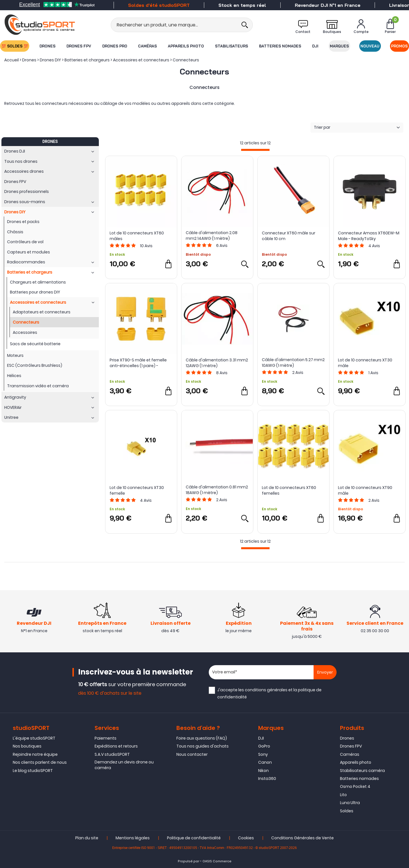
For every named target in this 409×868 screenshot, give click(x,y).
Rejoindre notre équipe (35, 754)
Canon (265, 762)
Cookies (246, 838)
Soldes (347, 811)
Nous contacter (192, 754)
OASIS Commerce (217, 861)
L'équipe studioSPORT (34, 738)
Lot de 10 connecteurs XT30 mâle (365, 363)
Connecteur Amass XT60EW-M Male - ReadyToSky (369, 236)
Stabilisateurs (231, 46)
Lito (343, 795)
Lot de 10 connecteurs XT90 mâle (365, 490)
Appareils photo (186, 46)
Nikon (263, 771)
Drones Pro (114, 46)
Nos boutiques (27, 746)
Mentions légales (133, 838)
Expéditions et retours (116, 746)
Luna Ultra (350, 803)
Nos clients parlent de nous (40, 762)
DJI (316, 46)
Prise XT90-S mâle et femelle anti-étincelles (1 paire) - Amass (138, 363)
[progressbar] (255, 150)
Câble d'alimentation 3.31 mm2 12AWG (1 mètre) (217, 363)
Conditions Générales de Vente (302, 838)
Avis (146, 246)
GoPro (264, 746)
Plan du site (87, 838)
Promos (400, 46)
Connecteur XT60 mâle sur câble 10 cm (289, 236)
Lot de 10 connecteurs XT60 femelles (289, 490)
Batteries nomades (280, 46)
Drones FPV (79, 46)
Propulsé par (188, 861)
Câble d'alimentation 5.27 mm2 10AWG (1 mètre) (293, 363)
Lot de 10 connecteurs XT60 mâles (137, 236)
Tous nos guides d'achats (203, 746)
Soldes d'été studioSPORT (159, 5)
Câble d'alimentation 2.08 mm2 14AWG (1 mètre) (212, 236)
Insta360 (267, 779)
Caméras (147, 46)
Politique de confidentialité (194, 838)
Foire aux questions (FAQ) (202, 738)
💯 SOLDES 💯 (14, 46)
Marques (340, 46)
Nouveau (370, 46)
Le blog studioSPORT (33, 771)
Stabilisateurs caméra (362, 771)
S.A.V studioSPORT (112, 754)
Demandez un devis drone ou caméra (124, 765)
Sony (263, 754)
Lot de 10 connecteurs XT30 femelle (137, 490)
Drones (47, 46)
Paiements (106, 738)
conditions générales (266, 690)
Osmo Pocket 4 (355, 786)
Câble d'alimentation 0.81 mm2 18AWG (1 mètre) (217, 490)
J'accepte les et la (269, 693)
